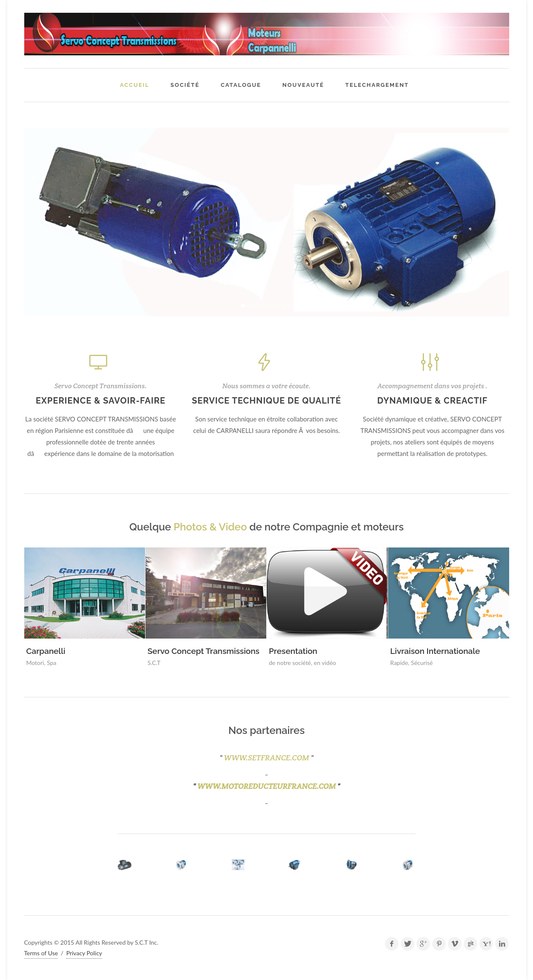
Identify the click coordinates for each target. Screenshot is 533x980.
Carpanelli (46, 651)
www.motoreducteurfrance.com (267, 786)
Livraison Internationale (435, 651)
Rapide (399, 663)
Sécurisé (422, 663)
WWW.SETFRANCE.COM (266, 758)
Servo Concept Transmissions (204, 651)
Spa (51, 663)
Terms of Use (41, 953)
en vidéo (325, 663)
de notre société (290, 663)
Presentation (293, 651)
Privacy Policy (84, 953)
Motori (35, 663)
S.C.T (154, 663)
